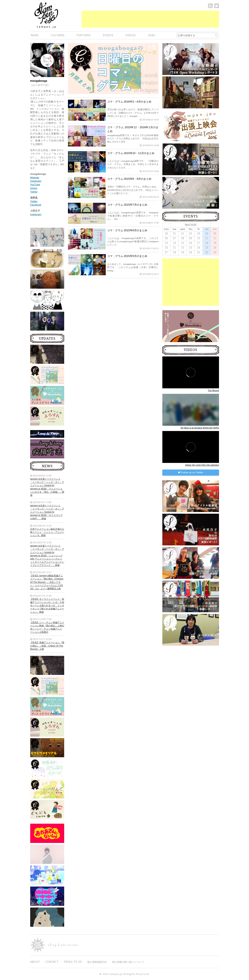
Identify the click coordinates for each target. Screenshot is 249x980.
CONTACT (52, 962)
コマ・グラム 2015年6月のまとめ (127, 230)
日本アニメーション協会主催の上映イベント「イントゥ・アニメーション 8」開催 (47, 532)
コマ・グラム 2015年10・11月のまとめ (131, 153)
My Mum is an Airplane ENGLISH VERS (200, 428)
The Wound (213, 390)
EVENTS (108, 35)
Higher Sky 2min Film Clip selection (202, 465)
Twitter (34, 192)
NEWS (35, 35)
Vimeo (34, 188)
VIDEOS (131, 35)
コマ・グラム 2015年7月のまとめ (127, 205)
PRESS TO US (73, 962)
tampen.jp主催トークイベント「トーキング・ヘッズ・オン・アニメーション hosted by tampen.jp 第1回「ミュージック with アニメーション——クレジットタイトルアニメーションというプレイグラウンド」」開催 (47, 556)
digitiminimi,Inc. (63, 945)
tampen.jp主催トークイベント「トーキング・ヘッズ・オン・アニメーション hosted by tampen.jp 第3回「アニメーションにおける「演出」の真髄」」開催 (47, 487)
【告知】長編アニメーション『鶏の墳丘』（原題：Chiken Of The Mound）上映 (47, 646)
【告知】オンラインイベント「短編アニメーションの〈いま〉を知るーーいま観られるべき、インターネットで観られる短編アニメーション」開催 (47, 606)
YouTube (35, 185)
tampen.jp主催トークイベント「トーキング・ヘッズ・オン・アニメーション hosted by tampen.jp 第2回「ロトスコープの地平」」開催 (47, 512)
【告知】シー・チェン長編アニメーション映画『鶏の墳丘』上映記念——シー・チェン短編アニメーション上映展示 (47, 627)
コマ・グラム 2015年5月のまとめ (127, 256)
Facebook (36, 205)
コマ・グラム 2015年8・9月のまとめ (129, 179)
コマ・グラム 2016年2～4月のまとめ (129, 102)
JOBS (151, 35)
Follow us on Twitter (191, 472)
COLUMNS (58, 35)
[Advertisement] (150, 19)
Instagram (36, 181)
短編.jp (46, 15)
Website (35, 178)
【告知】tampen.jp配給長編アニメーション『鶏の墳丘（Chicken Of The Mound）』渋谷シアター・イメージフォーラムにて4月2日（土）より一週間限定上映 (47, 582)
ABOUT (35, 962)
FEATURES (84, 35)
